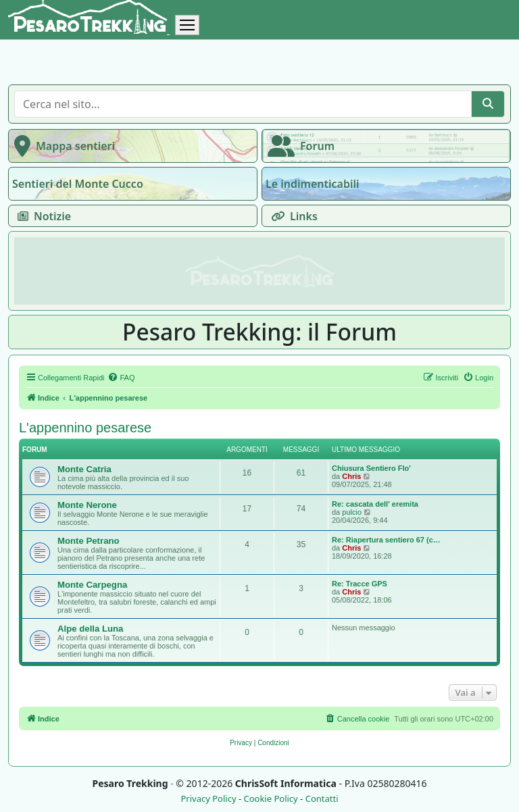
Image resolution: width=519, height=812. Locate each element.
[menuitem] (121, 378)
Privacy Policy (208, 799)
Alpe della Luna (90, 629)
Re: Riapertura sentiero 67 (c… (386, 540)
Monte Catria (84, 469)
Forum (298, 146)
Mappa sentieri (62, 146)
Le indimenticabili (312, 184)
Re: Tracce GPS (360, 584)
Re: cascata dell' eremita (375, 504)
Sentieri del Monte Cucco (78, 184)
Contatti (322, 799)
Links (292, 216)
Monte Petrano (89, 541)
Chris (351, 476)
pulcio (352, 512)
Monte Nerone (87, 505)
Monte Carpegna (92, 585)
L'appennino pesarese (85, 428)
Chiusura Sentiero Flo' (371, 468)
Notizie (42, 216)
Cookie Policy (270, 799)
